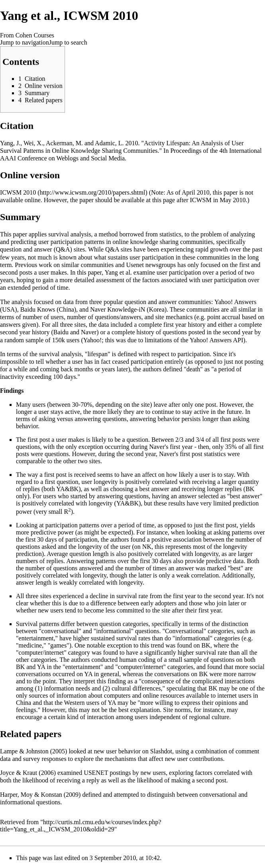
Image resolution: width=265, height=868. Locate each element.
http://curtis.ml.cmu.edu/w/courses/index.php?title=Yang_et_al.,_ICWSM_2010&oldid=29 (81, 826)
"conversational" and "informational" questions (99, 631)
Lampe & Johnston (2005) (33, 751)
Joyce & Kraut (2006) (28, 773)
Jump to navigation (25, 42)
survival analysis (70, 234)
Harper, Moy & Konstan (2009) (40, 795)
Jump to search (68, 42)
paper (20, 234)
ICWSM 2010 (18, 192)
